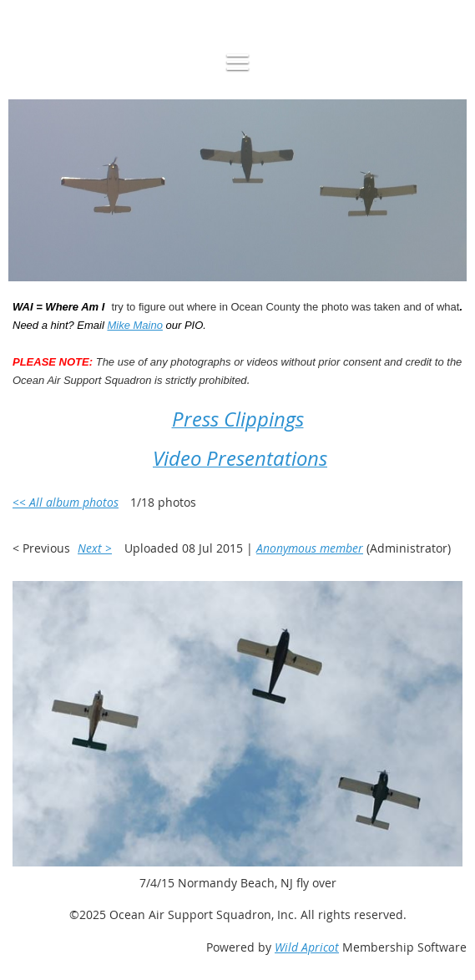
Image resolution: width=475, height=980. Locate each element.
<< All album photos (66, 502)
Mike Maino (134, 325)
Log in (47, 8)
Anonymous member (310, 548)
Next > (95, 548)
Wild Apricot (307, 947)
